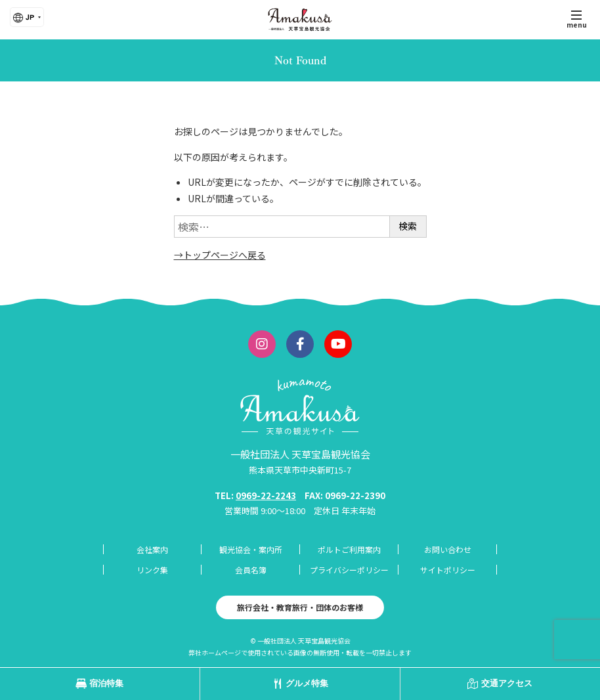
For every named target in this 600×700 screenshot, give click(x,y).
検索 (408, 226)
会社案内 (152, 549)
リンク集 (152, 570)
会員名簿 (251, 570)
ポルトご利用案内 (349, 549)
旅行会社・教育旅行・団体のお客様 (300, 607)
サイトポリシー (448, 570)
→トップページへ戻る (220, 255)
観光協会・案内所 (251, 549)
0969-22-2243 (266, 495)
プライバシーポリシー (349, 570)
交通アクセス (507, 683)
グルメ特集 (307, 683)
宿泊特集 (106, 683)
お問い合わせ (448, 549)
